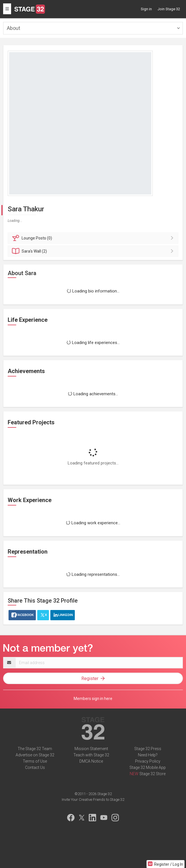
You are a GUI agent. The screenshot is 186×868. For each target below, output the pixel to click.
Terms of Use (35, 761)
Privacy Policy (148, 761)
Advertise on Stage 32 (35, 755)
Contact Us (35, 767)
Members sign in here (93, 699)
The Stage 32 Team (35, 749)
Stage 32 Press (148, 749)
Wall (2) (94, 251)
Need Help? (148, 755)
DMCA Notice (91, 761)
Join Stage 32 (169, 9)
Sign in (146, 9)
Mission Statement (91, 749)
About (14, 28)
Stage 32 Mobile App (148, 767)
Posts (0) (94, 238)
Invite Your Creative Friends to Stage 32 (93, 800)
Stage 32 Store (152, 774)
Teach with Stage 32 (91, 755)
